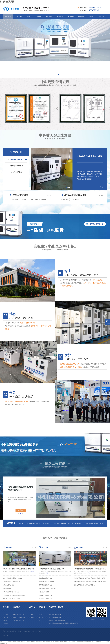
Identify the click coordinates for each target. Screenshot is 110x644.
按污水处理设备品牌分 (76, 195)
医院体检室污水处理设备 (45, 595)
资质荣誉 (71, 17)
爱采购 (41, 617)
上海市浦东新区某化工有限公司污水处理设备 (69, 523)
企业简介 (5, 614)
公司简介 (49, 17)
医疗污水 (30, 17)
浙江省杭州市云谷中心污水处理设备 (39, 523)
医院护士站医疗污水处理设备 (46, 582)
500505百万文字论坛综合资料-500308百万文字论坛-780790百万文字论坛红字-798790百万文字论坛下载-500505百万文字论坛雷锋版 (37, 642)
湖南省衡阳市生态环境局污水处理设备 (20, 488)
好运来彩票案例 (7, 588)
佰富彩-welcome (102, 642)
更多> (102, 523)
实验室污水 (19, 17)
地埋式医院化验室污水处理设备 (47, 588)
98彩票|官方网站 (83, 642)
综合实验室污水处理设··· (19, 200)
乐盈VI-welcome (4, 642)
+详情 (101, 187)
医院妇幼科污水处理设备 (45, 599)
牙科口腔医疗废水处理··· (38, 200)
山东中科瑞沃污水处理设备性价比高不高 (14, 595)
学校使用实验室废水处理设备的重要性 (84, 585)
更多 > (49, 195)
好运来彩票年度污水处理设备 (11, 592)
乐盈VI (96, 642)
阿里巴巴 (42, 614)
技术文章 (45, 548)
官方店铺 (42, 607)
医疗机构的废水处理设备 (45, 578)
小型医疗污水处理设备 (16, 166)
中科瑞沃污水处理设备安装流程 (12, 599)
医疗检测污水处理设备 (45, 592)
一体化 (39, 17)
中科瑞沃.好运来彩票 (55, 129)
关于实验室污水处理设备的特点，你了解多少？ (51, 569)
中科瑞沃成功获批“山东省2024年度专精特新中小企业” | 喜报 (90, 582)
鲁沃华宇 (76, 200)
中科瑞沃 (66, 200)
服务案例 (81, 17)
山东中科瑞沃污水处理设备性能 (12, 582)
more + (34, 548)
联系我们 (102, 17)
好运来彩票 (7, 2)
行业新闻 (80, 548)
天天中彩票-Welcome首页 (73, 642)
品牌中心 (32, 607)
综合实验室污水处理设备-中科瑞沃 (89, 157)
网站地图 (5, 623)
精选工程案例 (55, 457)
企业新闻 (9, 548)
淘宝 (40, 620)
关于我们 (6, 607)
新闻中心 (91, 17)
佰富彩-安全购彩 (91, 642)
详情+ (32, 571)
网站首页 (8, 17)
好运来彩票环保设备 (8, 585)
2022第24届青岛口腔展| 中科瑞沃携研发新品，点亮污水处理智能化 (19, 569)
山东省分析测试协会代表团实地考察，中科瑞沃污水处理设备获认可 (91, 569)
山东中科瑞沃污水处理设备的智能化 (13, 578)
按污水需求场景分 (22, 195)
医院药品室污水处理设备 (45, 585)
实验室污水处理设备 (16, 160)
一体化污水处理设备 (16, 172)
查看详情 (21, 510)
